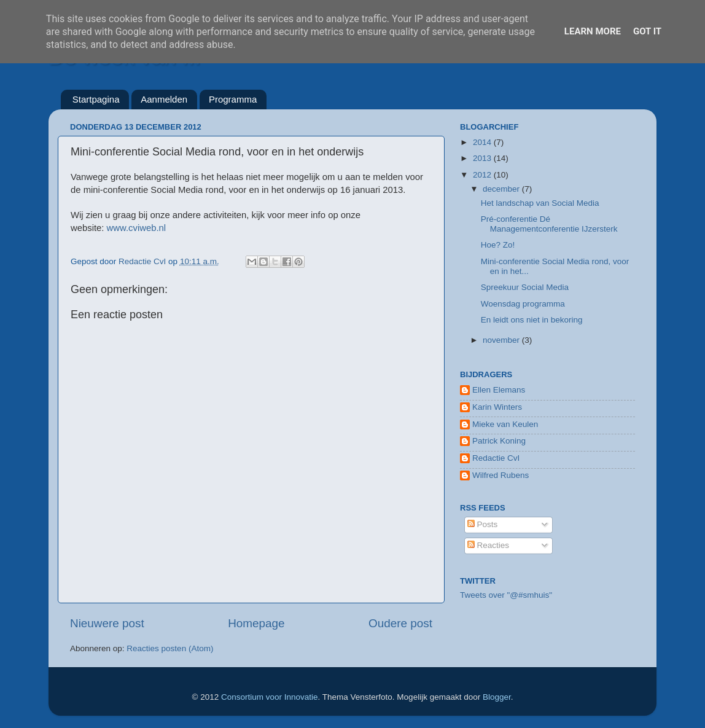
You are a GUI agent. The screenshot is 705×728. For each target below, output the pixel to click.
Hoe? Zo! (498, 245)
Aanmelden (164, 99)
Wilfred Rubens (501, 475)
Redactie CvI (496, 458)
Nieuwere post (107, 623)
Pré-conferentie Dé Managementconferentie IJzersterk (549, 224)
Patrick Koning (499, 441)
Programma (233, 99)
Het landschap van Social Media (540, 203)
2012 (483, 175)
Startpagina (96, 99)
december (502, 189)
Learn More (593, 31)
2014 (483, 142)
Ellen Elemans (499, 390)
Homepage (256, 623)
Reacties (488, 545)
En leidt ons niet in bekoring (532, 320)
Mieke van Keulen (505, 424)
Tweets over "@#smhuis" (506, 595)
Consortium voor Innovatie (270, 697)
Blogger (497, 697)
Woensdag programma (523, 304)
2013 (483, 158)
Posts (483, 524)
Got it (647, 31)
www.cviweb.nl (137, 228)
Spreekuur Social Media (525, 287)
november (502, 340)
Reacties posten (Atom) (170, 648)
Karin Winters (497, 407)
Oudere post (400, 623)
